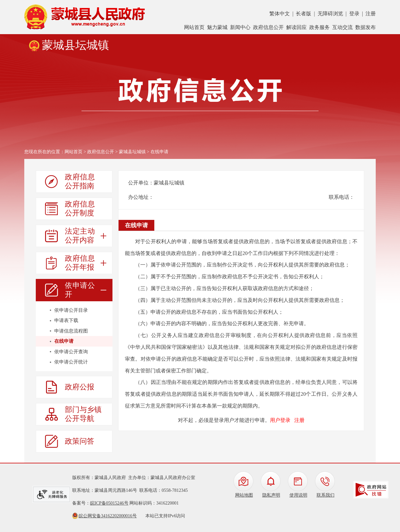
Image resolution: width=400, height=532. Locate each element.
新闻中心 (240, 27)
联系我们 (326, 495)
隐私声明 (271, 495)
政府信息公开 (268, 27)
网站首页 (194, 27)
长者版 (304, 14)
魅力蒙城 (217, 27)
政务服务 (319, 27)
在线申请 (64, 341)
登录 (354, 14)
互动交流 (342, 27)
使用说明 (298, 495)
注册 (371, 14)
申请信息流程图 (71, 331)
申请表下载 (66, 320)
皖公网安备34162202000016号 (108, 516)
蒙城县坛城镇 (132, 152)
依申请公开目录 (71, 310)
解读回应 (296, 27)
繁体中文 (280, 14)
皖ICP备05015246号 (109, 503)
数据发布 (365, 27)
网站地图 (244, 495)
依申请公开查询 (71, 352)
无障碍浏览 (330, 14)
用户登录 (280, 420)
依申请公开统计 (71, 362)
